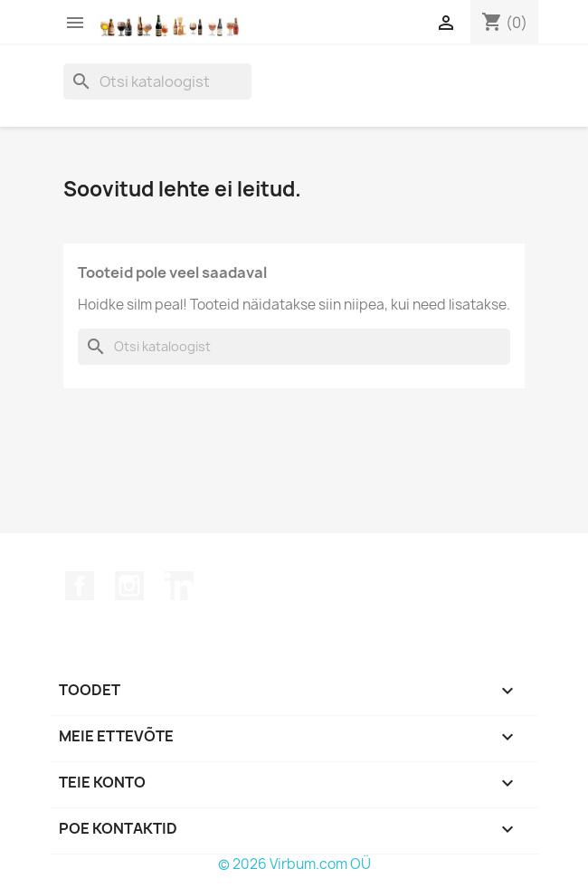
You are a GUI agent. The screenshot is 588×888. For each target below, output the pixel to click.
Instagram (129, 586)
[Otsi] (157, 81)
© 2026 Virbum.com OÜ (294, 864)
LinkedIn (179, 586)
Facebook (80, 586)
